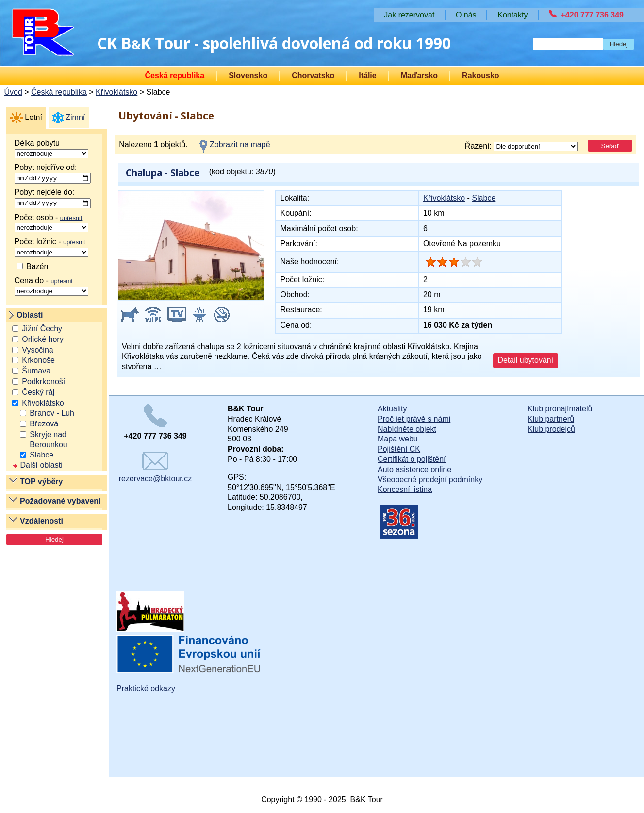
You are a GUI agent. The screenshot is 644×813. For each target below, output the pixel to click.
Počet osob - (51, 224)
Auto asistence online (414, 469)
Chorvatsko (313, 76)
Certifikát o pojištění (412, 459)
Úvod (13, 92)
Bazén (33, 268)
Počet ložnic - (51, 249)
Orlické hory (42, 341)
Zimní (75, 117)
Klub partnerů (551, 419)
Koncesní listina (405, 489)
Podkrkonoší (43, 383)
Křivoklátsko (116, 92)
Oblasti (30, 317)
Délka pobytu (51, 149)
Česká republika (174, 76)
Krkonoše (38, 362)
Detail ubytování (525, 360)
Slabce (41, 456)
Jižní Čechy (42, 330)
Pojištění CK (399, 449)
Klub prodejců (551, 429)
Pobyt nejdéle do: (53, 200)
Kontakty (512, 15)
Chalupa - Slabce (163, 173)
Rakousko (480, 76)
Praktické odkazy (146, 688)
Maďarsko (419, 76)
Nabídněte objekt (407, 429)
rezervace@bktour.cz (156, 467)
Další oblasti (37, 467)
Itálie (367, 76)
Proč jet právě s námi (414, 419)
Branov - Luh (52, 415)
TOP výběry (41, 483)
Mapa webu (398, 439)
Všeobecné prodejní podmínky (430, 480)
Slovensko (248, 76)
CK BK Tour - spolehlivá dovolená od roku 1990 (274, 43)
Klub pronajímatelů (560, 409)
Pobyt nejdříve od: (53, 174)
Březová (44, 426)
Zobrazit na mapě (240, 144)
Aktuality (392, 409)
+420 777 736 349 (592, 15)
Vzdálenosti (41, 522)
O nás (466, 15)
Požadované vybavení (60, 503)
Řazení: (521, 146)
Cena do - (51, 288)
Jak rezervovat (409, 15)
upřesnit (71, 219)
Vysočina (37, 351)
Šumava (36, 373)
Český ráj (38, 394)
